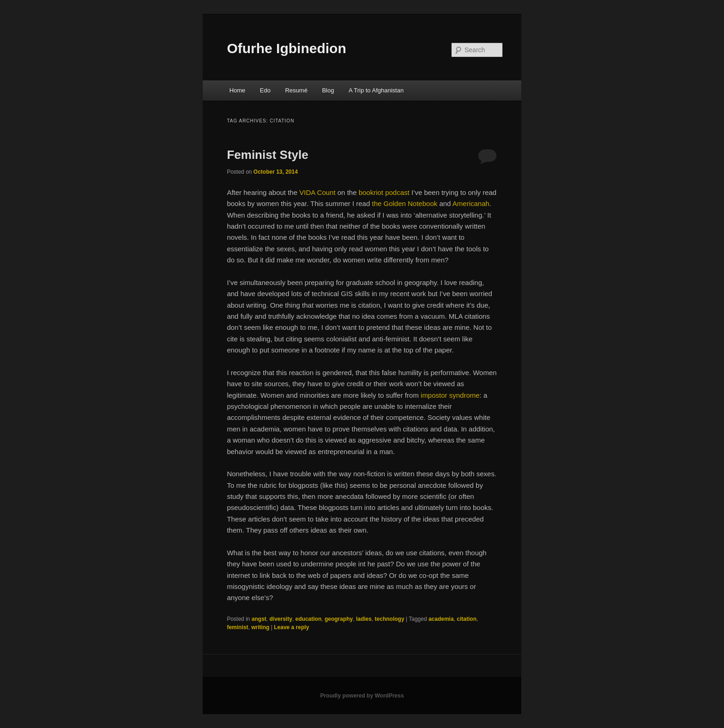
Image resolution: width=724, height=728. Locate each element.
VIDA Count (317, 192)
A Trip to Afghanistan (376, 90)
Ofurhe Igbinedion (286, 48)
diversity (281, 619)
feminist (237, 627)
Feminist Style (267, 155)
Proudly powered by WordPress (362, 696)
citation (467, 619)
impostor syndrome (450, 395)
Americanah (471, 203)
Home (238, 90)
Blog (328, 90)
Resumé (296, 90)
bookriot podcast (384, 192)
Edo (265, 90)
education (309, 619)
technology (390, 619)
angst (259, 619)
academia (441, 619)
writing (260, 627)
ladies (364, 619)
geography (339, 619)
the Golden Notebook (404, 203)
